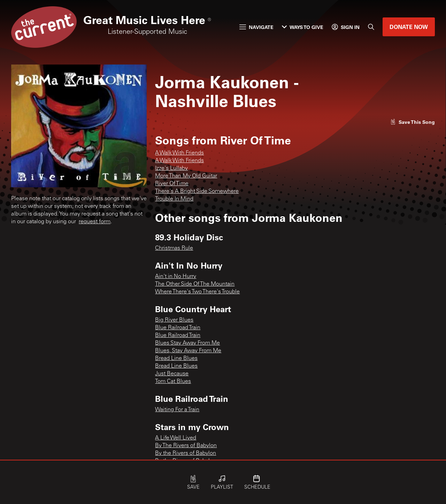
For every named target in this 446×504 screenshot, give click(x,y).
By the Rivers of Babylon (186, 453)
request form (95, 222)
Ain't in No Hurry (176, 277)
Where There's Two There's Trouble (197, 292)
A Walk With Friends (179, 153)
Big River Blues (174, 320)
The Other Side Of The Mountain (195, 284)
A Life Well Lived (176, 438)
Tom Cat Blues (173, 382)
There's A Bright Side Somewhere (197, 191)
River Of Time (172, 184)
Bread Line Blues (176, 359)
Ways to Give (303, 27)
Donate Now (409, 27)
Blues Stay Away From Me (187, 343)
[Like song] (413, 122)
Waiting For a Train (177, 410)
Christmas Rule (174, 248)
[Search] (371, 27)
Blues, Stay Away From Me (188, 351)
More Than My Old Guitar (186, 176)
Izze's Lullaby (171, 168)
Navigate (256, 27)
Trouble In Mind (174, 199)
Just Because (172, 374)
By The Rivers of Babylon (186, 446)
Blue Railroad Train (178, 328)
